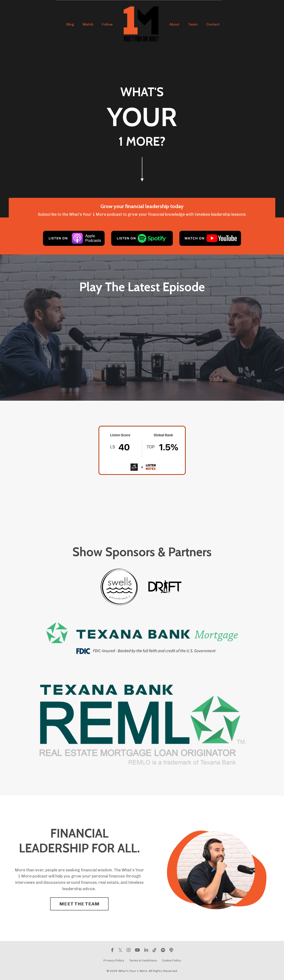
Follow (107, 24)
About (174, 24)
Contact (213, 24)
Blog (70, 24)
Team (193, 24)
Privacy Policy (114, 960)
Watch (88, 24)
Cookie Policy (171, 960)
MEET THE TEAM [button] (79, 904)
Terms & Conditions (143, 960)
